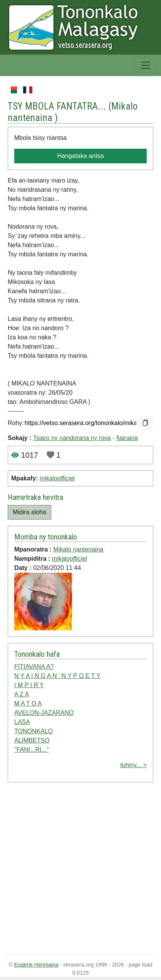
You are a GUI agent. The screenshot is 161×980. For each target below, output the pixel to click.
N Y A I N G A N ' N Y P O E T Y (57, 676)
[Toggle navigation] (146, 65)
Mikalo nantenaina (78, 549)
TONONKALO (34, 731)
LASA (22, 722)
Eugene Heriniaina (36, 965)
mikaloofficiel (57, 478)
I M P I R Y (29, 685)
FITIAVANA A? (34, 667)
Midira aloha (29, 512)
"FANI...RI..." (32, 750)
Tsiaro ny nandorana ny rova (72, 438)
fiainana (127, 438)
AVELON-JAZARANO (44, 713)
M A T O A (28, 703)
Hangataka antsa (81, 156)
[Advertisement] (72, 870)
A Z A (22, 694)
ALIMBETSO (32, 740)
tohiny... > (133, 765)
